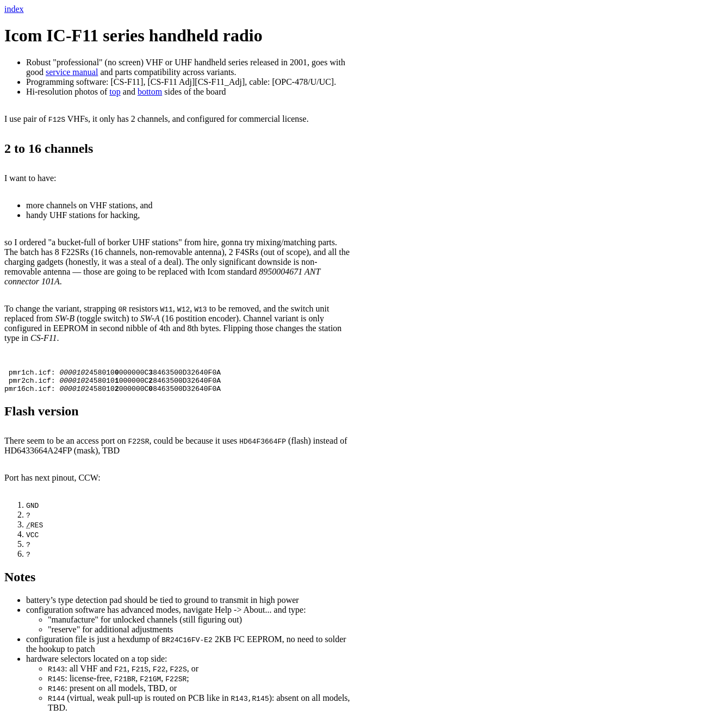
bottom (150, 92)
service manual (72, 72)
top (115, 92)
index (14, 9)
